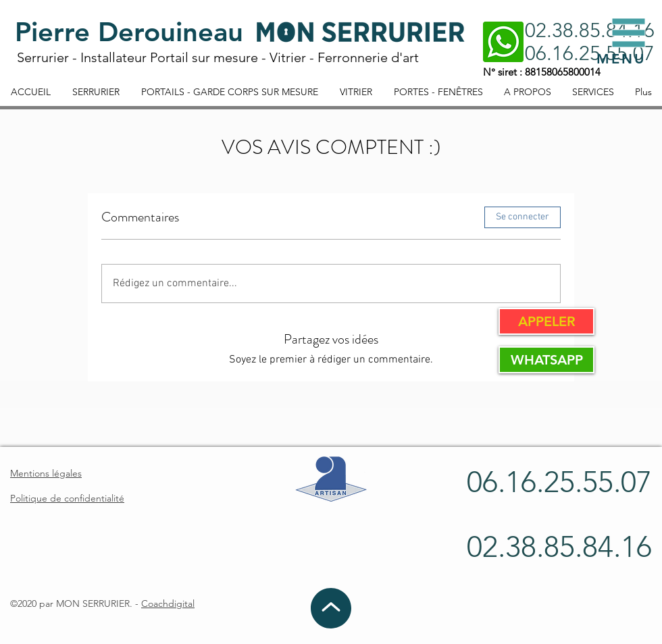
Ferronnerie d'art (368, 57)
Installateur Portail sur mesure (169, 57)
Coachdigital (168, 603)
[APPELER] (546, 321)
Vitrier (288, 57)
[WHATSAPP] (546, 360)
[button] (629, 33)
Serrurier (43, 57)
